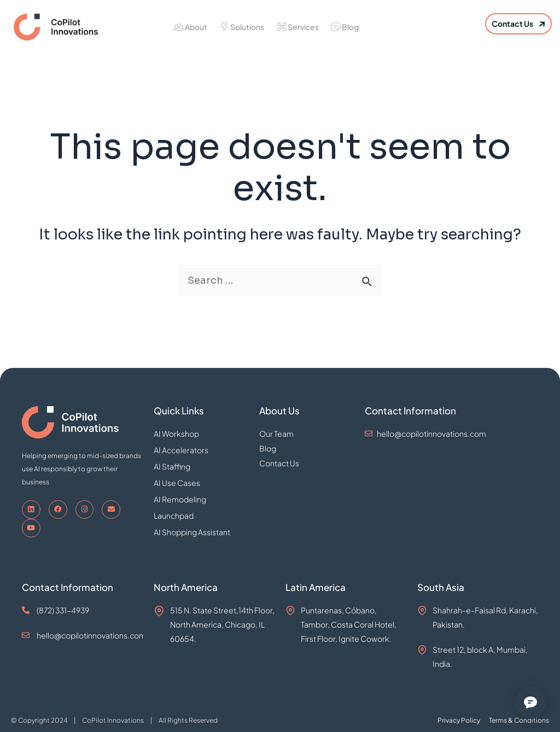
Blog (350, 27)
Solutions (247, 27)
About (196, 27)
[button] (518, 24)
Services (303, 27)
